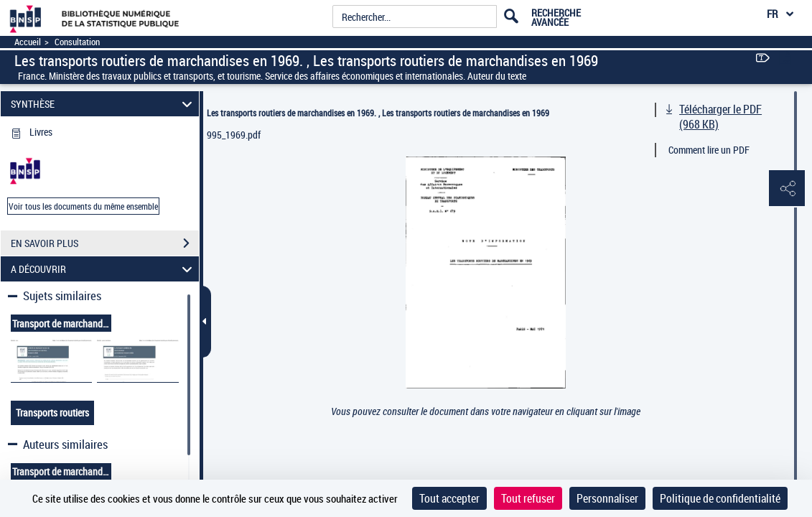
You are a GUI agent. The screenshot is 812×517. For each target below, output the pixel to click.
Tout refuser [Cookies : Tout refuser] (528, 498)
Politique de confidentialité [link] (720, 498)
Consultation (77, 42)
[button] (787, 189)
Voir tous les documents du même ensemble (83, 206)
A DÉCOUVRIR (103, 269)
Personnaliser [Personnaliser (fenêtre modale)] (607, 498)
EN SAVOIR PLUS (105, 243)
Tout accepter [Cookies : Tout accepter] (449, 498)
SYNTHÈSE (103, 104)
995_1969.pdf (234, 135)
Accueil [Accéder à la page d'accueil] (28, 42)
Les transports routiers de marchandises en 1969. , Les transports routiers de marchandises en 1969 (378, 113)
